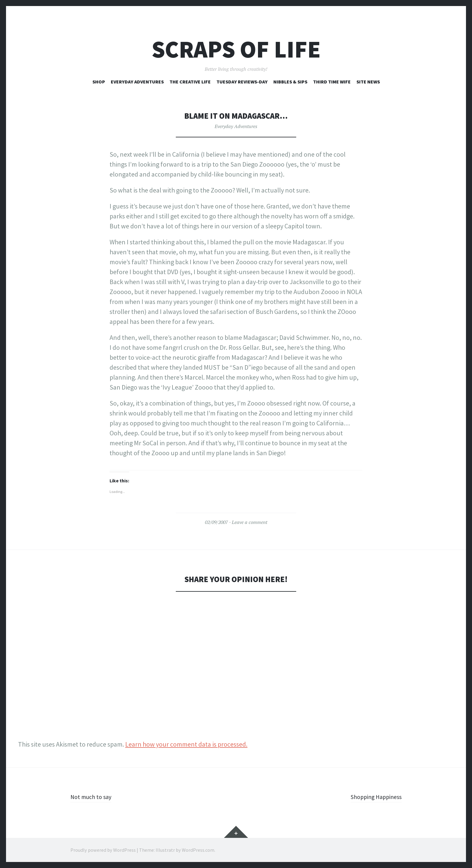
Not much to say (93, 797)
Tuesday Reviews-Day (242, 82)
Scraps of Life (236, 49)
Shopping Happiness (373, 797)
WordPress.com (198, 850)
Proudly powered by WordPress (103, 850)
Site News (368, 82)
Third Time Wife (332, 82)
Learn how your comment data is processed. (186, 744)
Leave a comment (250, 522)
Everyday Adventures (137, 82)
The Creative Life (190, 82)
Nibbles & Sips (290, 82)
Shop (99, 82)
